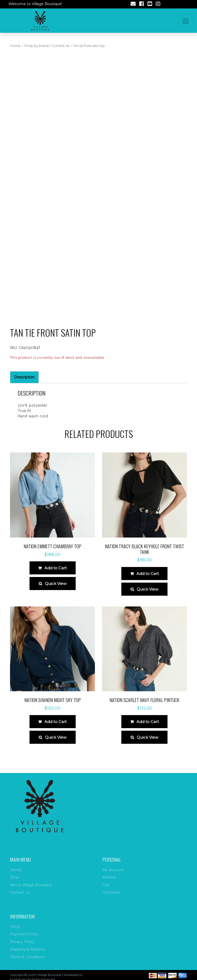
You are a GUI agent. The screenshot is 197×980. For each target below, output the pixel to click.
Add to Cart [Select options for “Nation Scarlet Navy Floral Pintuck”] (148, 722)
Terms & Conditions (27, 957)
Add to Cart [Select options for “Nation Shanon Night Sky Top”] (56, 722)
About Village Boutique (31, 885)
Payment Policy (24, 934)
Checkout (111, 892)
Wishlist (109, 877)
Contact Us (20, 892)
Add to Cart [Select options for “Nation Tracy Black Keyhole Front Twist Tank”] (148, 574)
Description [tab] (24, 377)
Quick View (56, 584)
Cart (106, 885)
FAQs (15, 927)
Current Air (61, 46)
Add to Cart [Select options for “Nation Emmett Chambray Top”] (56, 568)
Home (15, 46)
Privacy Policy (22, 942)
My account (113, 870)
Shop (15, 877)
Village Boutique (49, 975)
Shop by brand (36, 46)
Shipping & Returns (27, 949)
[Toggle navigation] (186, 21)
